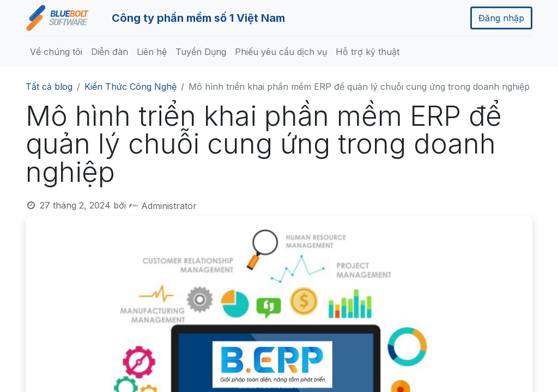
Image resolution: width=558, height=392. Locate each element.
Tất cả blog (49, 87)
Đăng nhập (501, 18)
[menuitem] (56, 52)
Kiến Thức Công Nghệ (131, 87)
